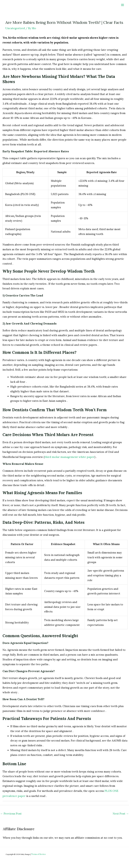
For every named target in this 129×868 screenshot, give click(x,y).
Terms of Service (38, 853)
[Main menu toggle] (123, 5)
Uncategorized (15, 28)
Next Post (121, 812)
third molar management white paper (68, 456)
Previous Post (10, 812)
